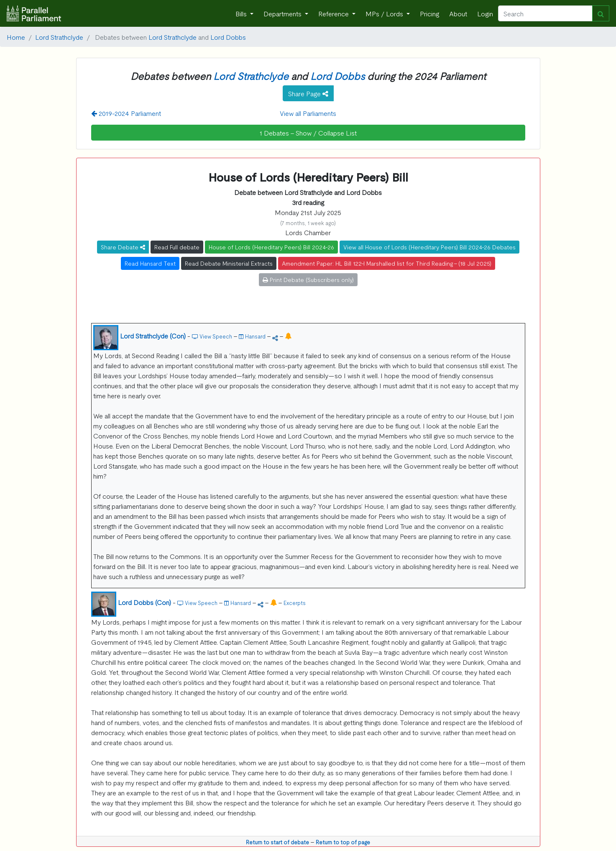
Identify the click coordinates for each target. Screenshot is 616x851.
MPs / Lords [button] (385, 13)
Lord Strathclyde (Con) (153, 336)
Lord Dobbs (228, 37)
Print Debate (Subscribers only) (308, 279)
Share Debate (123, 247)
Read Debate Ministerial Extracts (229, 263)
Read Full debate (177, 247)
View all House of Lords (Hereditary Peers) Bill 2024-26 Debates (429, 247)
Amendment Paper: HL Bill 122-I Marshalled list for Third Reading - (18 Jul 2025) (387, 263)
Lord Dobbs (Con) (144, 602)
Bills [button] (242, 13)
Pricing (429, 13)
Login (485, 13)
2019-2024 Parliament (126, 113)
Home (16, 37)
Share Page (308, 93)
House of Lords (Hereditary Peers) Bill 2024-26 (271, 247)
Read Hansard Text (150, 263)
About (458, 13)
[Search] (545, 13)
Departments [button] (283, 13)
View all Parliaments (308, 113)
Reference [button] (334, 13)
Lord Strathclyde (59, 37)
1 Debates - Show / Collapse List (308, 133)
